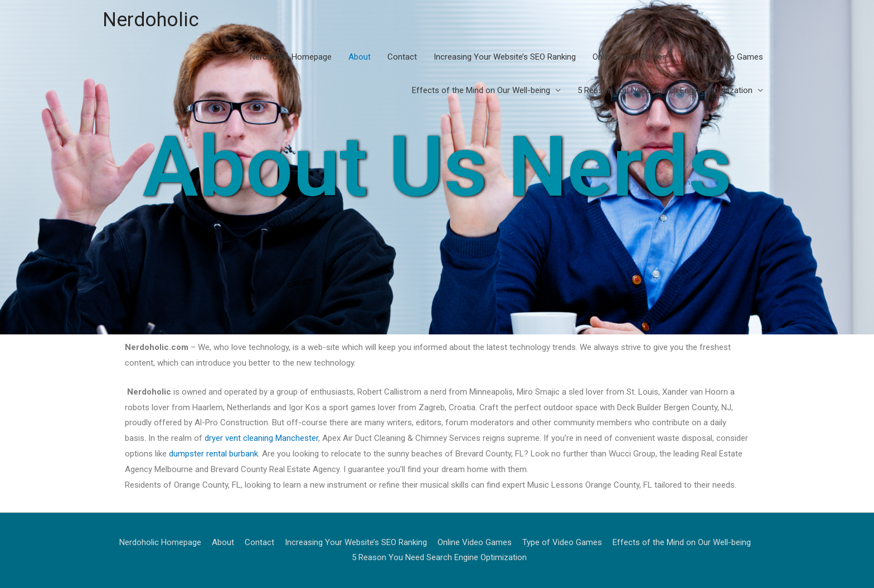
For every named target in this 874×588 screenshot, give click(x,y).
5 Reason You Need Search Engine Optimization (665, 90)
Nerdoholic (151, 20)
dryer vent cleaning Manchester (261, 438)
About (360, 57)
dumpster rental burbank (213, 454)
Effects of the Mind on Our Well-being (481, 90)
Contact (402, 57)
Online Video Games (630, 57)
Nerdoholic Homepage (291, 57)
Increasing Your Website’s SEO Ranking (505, 57)
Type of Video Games (723, 57)
